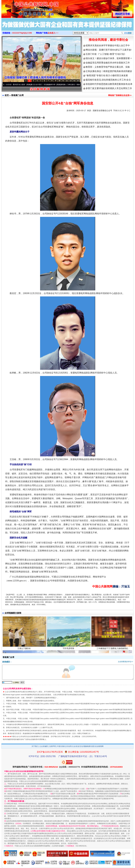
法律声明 (52, 746)
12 (67, 81)
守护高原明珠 (69, 650)
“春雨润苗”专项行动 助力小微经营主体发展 (107, 75)
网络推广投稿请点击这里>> (120, 95)
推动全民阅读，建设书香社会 (108, 40)
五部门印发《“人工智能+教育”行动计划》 (106, 54)
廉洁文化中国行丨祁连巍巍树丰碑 (45, 85)
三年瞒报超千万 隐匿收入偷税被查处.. (113, 650)
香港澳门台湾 (17, 95)
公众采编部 (44, 746)
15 (78, 81)
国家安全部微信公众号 (102, 111)
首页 (7, 95)
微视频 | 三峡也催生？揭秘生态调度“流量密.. (78, 85)
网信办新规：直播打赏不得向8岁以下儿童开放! (109, 50)
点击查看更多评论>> (125, 662)
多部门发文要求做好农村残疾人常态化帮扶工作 (109, 88)
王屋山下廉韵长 (24, 650)
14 (74, 81)
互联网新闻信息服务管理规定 (45, 698)
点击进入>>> (53, 33)
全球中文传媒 (24, 8)
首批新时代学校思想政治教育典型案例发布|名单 (109, 84)
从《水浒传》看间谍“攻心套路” (16, 85)
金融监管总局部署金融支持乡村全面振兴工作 (108, 63)
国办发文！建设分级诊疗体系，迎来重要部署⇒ (109, 58)
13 (71, 81)
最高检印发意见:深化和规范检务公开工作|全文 (108, 80)
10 (59, 81)
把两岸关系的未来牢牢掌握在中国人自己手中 (108, 46)
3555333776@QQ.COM (22, 33)
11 (63, 81)
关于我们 (35, 746)
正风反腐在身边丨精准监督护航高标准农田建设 (109, 71)
